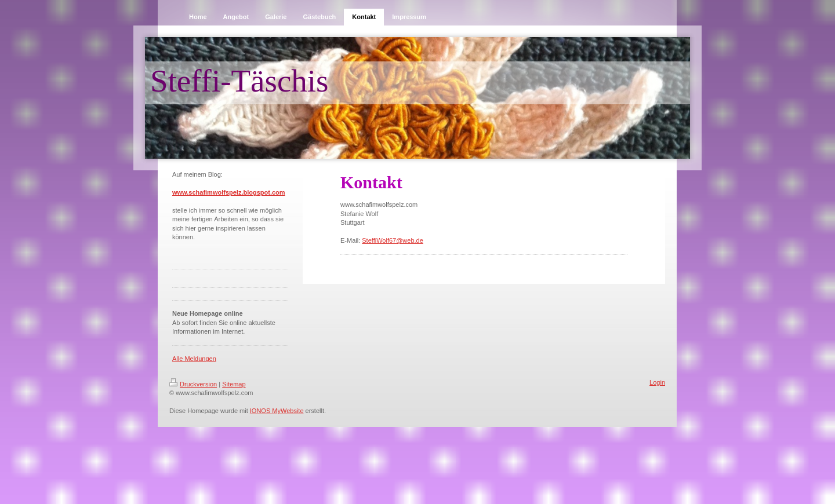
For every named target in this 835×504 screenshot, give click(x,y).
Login (657, 382)
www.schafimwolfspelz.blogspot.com (229, 192)
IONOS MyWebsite (277, 411)
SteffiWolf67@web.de (393, 240)
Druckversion (193, 384)
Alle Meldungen (194, 359)
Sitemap (234, 384)
